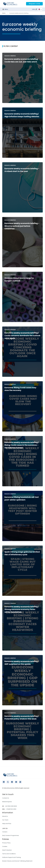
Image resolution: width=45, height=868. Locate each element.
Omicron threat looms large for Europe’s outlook (19, 279)
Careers (5, 832)
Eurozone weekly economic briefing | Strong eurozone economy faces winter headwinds (22, 609)
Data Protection (7, 850)
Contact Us (6, 798)
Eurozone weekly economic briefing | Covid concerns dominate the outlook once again (22, 336)
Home (4, 13)
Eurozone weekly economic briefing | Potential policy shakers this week (22, 718)
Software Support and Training (12, 857)
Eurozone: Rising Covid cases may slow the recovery (20, 389)
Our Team (5, 820)
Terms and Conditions (9, 854)
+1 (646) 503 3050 (11, 809)
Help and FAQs (7, 824)
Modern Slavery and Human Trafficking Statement (17, 861)
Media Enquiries (7, 802)
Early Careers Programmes (11, 835)
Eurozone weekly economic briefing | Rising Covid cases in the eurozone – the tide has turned (22, 445)
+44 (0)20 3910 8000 (11, 806)
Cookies (5, 846)
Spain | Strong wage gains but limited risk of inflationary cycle (22, 553)
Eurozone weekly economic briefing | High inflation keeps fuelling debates (22, 115)
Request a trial (34, 4)
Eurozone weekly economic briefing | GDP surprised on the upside (22, 663)
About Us (5, 816)
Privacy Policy (6, 843)
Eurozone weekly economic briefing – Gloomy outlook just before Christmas (22, 226)
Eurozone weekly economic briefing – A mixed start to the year (22, 170)
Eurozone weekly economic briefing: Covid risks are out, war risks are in (21, 60)
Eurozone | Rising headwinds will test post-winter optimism (22, 498)
